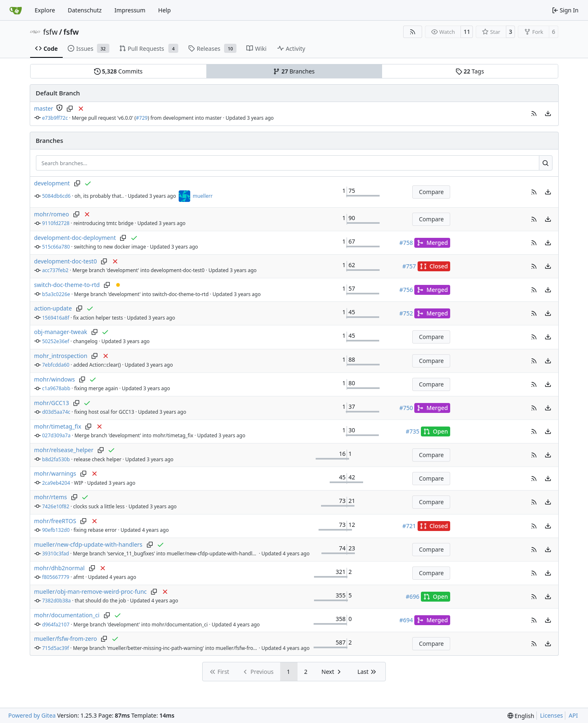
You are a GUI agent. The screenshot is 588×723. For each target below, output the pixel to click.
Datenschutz (85, 10)
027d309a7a (56, 435)
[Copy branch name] (70, 109)
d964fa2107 (56, 625)
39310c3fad (55, 554)
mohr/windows (55, 379)
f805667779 (56, 577)
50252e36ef (56, 341)
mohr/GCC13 (52, 403)
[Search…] (546, 163)
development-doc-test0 (66, 261)
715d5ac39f (55, 648)
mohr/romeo (52, 214)
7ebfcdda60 (56, 365)
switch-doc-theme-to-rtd (67, 285)
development (52, 183)
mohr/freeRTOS (55, 521)
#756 (406, 290)
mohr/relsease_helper (64, 450)
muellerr (203, 196)
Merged (432, 243)
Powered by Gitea (32, 715)
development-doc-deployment (75, 238)
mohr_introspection (61, 356)
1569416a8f (56, 318)
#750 (406, 408)
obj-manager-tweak (61, 332)
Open (436, 431)
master (44, 108)
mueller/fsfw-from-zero (66, 639)
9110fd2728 (56, 223)
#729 (142, 118)
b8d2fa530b (56, 459)
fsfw (51, 32)
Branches (294, 71)
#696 (412, 596)
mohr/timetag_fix (58, 426)
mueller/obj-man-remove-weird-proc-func (91, 591)
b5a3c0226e (56, 294)
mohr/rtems (51, 497)
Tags (470, 71)
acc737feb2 (55, 270)
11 (467, 32)
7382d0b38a (57, 601)
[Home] (16, 10)
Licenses (552, 715)
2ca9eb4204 (56, 483)
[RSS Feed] (413, 32)
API (573, 715)
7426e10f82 (56, 506)
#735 (412, 431)
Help (164, 10)
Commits (118, 71)
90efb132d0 (56, 530)
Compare (431, 192)
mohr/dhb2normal (60, 568)
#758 (406, 243)
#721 (409, 526)
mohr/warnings (55, 473)
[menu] (548, 114)
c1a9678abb (56, 388)
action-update (53, 308)
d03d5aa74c (56, 412)
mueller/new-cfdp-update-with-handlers (89, 544)
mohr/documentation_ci (67, 615)
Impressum (130, 10)
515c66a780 (56, 247)
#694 (406, 620)
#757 (409, 266)
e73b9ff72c (55, 118)
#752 (406, 313)
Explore (45, 10)
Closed (434, 266)
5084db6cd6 (56, 196)
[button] (534, 114)
